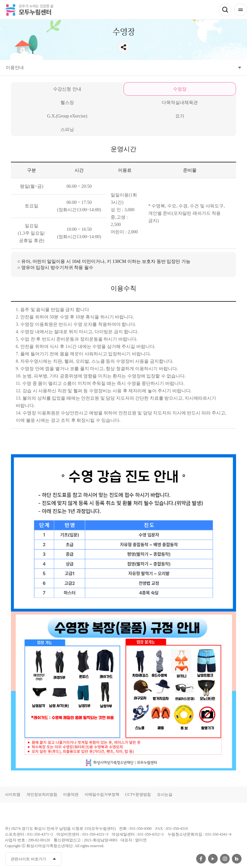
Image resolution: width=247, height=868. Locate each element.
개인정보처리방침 (42, 794)
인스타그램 (225, 859)
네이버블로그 (237, 859)
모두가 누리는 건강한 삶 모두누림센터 (29, 10)
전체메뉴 (241, 10)
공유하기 (123, 47)
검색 (225, 10)
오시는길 (165, 794)
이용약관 (71, 794)
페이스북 (201, 859)
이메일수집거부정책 (102, 794)
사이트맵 (13, 794)
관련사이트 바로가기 (28, 859)
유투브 (213, 859)
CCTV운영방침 (138, 794)
